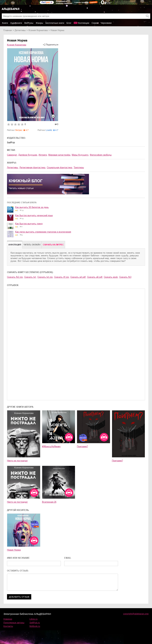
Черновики (106, 23)
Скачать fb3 (125, 277)
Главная (8, 30)
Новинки (8, 619)
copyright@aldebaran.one (136, 614)
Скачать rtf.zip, (62, 277)
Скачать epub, (111, 277)
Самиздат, (12, 155)
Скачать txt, (30, 277)
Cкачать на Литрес (53, 245)
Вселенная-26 (49, 502)
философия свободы (101, 155)
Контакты (8, 626)
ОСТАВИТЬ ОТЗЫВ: (18, 571)
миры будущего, (80, 155)
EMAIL (68, 558)
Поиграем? (82, 446)
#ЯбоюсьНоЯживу (51, 446)
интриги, (43, 155)
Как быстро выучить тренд (29, 224)
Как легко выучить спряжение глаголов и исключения (43, 232)
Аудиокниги (16, 23)
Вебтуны (29, 23)
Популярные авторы (14, 623)
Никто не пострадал (17, 461)
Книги (5, 23)
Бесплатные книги (55, 23)
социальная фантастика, (60, 167)
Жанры (39, 23)
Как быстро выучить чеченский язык (34, 215)
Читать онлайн (32, 245)
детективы (20, 30)
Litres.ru (34, 619)
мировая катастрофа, (60, 155)
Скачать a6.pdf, (95, 277)
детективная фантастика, (33, 167)
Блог (69, 23)
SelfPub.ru (35, 623)
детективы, (13, 167)
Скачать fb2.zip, (15, 277)
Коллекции (84, 23)
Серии (95, 23)
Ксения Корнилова (38, 30)
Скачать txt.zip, (45, 277)
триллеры (79, 167)
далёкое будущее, (28, 155)
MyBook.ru (35, 626)
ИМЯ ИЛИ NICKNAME (18, 558)
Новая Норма (14, 550)
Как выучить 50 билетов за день (32, 207)
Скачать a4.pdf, (78, 277)
